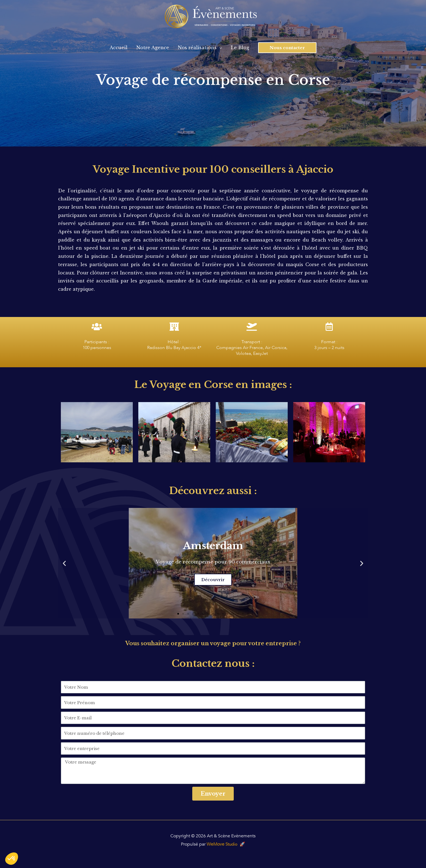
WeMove (222, 844)
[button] (178, 614)
